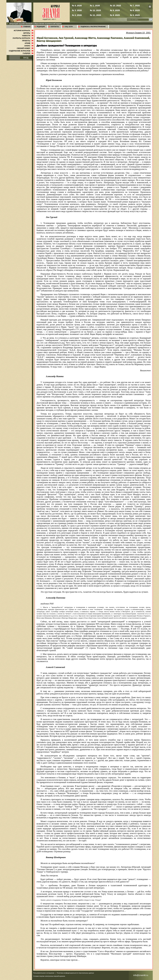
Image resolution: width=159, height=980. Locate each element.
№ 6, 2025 (135, 10)
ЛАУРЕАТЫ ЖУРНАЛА (23, 38)
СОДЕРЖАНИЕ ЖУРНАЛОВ (21, 51)
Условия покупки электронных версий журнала (49, 976)
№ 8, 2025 (115, 15)
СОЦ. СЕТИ (69, 27)
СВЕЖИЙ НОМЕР (25, 48)
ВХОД (26, 58)
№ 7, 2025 (135, 5)
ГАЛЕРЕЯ (28, 53)
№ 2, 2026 (77, 15)
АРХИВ (29, 43)
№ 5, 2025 (135, 15)
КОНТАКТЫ (55, 27)
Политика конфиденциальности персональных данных (75, 973)
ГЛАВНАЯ (27, 27)
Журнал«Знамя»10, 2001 (138, 33)
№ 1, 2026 (95, 5)
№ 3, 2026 (77, 10)
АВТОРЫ (28, 33)
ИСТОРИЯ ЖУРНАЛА (24, 31)
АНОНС (29, 46)
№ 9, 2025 (115, 10)
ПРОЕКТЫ (28, 41)
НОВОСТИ (28, 36)
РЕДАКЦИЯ (41, 27)
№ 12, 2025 (95, 10)
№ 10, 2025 (115, 5)
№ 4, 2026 (77, 5)
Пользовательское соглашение (44, 973)
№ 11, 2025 (95, 15)
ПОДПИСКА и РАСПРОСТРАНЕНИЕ (93, 27)
